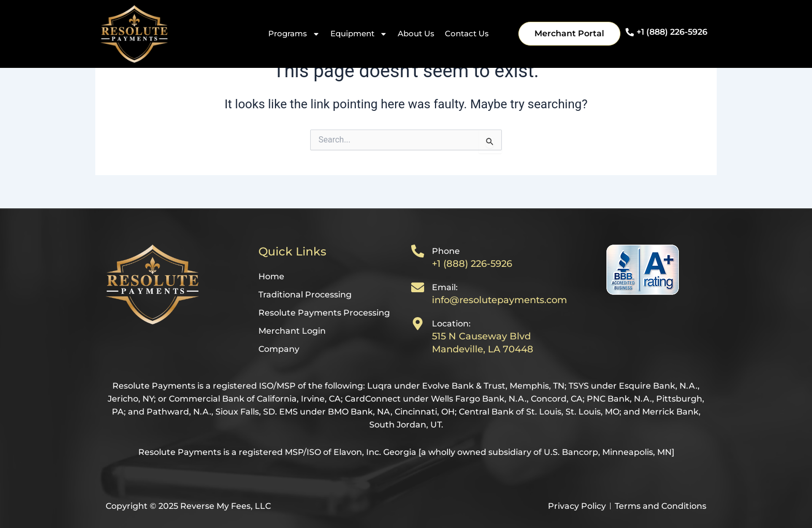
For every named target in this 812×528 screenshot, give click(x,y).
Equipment (359, 34)
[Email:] (418, 287)
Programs (294, 34)
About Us (416, 33)
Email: (445, 287)
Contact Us (467, 33)
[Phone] (418, 251)
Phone (446, 251)
